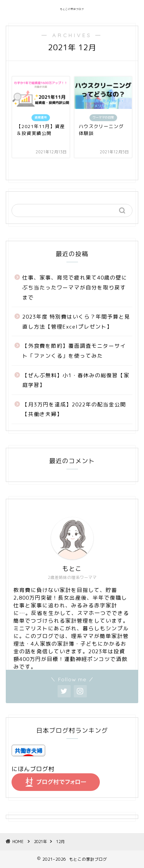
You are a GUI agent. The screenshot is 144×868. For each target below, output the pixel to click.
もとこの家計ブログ (72, 9)
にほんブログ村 (33, 769)
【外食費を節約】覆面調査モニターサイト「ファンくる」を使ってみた (74, 351)
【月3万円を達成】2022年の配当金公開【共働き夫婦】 (74, 409)
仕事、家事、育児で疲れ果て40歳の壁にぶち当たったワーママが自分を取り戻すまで (75, 287)
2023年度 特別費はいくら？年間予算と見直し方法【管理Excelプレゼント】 (76, 321)
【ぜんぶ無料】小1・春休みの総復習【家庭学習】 (76, 380)
